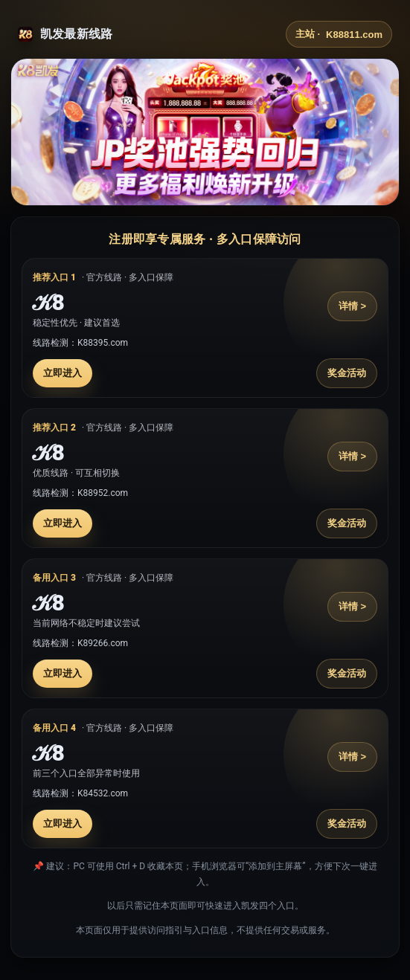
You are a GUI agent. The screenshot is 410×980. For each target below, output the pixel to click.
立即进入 (63, 373)
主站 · (339, 34)
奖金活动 (347, 373)
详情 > (352, 306)
